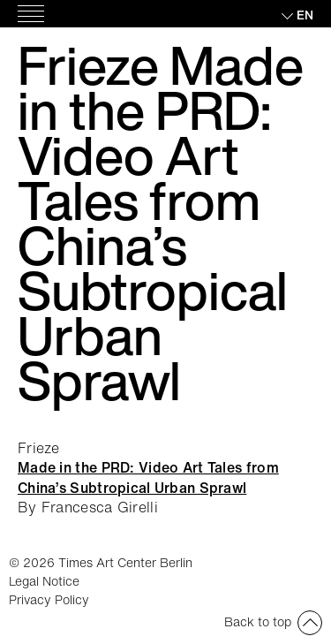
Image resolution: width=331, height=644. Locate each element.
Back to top (258, 621)
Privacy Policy (49, 599)
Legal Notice (44, 581)
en (305, 15)
